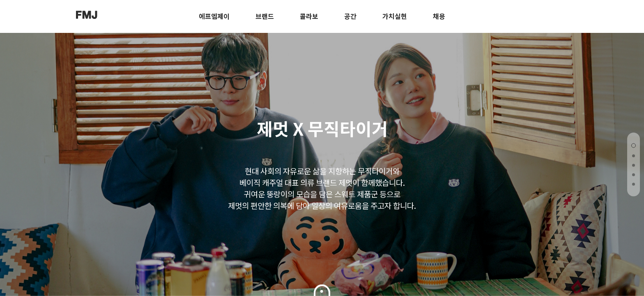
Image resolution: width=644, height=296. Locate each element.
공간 (350, 16)
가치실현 (395, 16)
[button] (634, 146)
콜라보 (309, 16)
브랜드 (265, 16)
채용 (439, 16)
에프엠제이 (214, 16)
